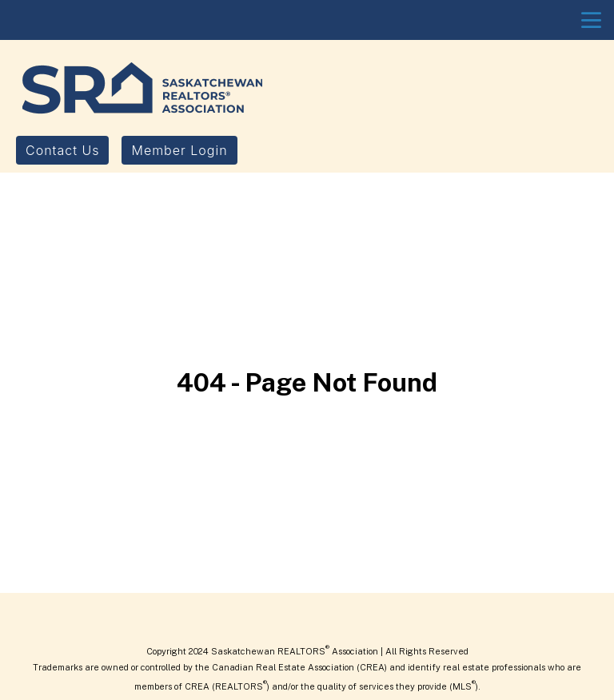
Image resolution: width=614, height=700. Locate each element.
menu (591, 20)
